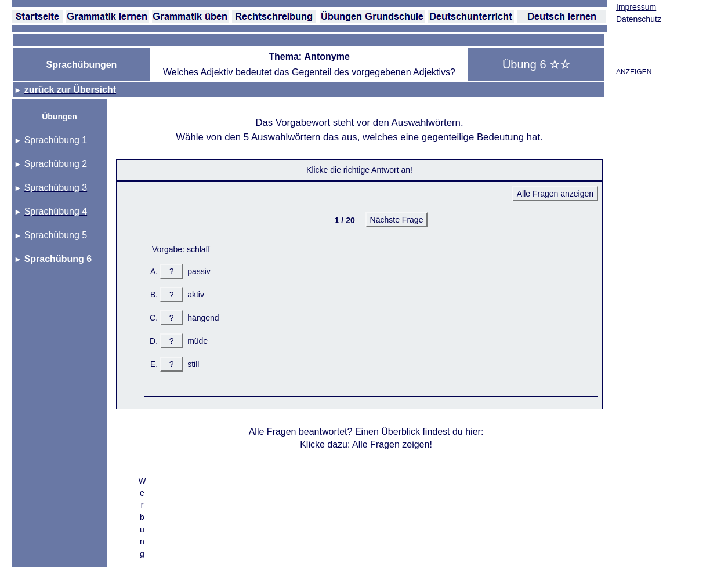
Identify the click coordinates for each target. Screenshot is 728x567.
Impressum (636, 7)
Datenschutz (639, 19)
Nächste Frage (397, 220)
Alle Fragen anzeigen (555, 194)
